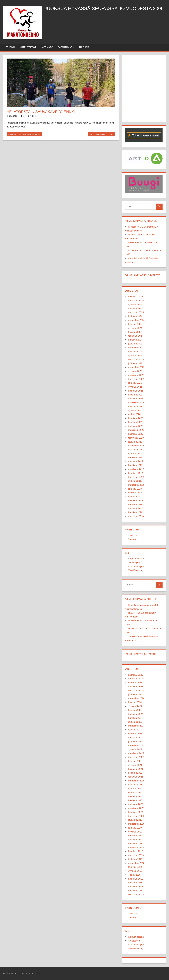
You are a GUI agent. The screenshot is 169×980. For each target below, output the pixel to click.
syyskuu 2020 (135, 410)
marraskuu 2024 (136, 320)
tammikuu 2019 (136, 477)
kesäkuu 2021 (135, 395)
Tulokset (133, 536)
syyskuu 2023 (135, 355)
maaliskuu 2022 (136, 375)
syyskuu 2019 (135, 454)
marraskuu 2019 (136, 446)
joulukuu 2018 (135, 481)
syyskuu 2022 (135, 371)
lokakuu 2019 (135, 450)
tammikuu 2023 (136, 359)
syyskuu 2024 (135, 328)
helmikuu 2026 (136, 297)
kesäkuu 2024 (135, 332)
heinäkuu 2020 (136, 418)
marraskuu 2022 (136, 367)
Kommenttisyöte (136, 567)
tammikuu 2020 (136, 438)
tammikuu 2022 (136, 379)
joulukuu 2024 (135, 316)
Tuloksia (84, 47)
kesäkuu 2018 (135, 505)
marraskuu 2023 (136, 348)
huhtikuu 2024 (135, 340)
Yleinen (33, 116)
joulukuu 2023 (135, 344)
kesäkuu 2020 (135, 422)
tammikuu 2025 (136, 312)
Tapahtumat (66, 47)
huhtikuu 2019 (135, 465)
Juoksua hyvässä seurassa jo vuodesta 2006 (104, 8)
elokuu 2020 (134, 414)
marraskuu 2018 (136, 485)
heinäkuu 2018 (136, 501)
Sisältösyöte (134, 563)
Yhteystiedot (28, 47)
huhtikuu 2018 (135, 512)
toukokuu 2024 (136, 336)
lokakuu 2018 (135, 489)
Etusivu (10, 47)
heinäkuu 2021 (136, 391)
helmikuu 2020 (136, 434)
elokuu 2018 (134, 497)
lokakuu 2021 (135, 383)
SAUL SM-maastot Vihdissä (101, 135)
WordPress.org (136, 570)
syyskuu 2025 (135, 304)
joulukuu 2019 (135, 442)
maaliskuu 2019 (136, 469)
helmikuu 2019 (136, 473)
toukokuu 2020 (136, 426)
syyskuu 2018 (135, 493)
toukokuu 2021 (136, 399)
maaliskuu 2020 (136, 430)
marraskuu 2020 (136, 403)
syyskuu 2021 (135, 387)
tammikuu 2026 (136, 301)
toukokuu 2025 (136, 308)
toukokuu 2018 (136, 508)
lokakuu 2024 (135, 324)
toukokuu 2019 (136, 461)
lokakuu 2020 (135, 406)
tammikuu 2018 (136, 516)
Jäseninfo (47, 47)
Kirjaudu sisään (136, 559)
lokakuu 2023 (135, 352)
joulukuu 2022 (135, 363)
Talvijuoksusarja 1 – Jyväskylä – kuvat (25, 135)
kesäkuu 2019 (135, 458)
